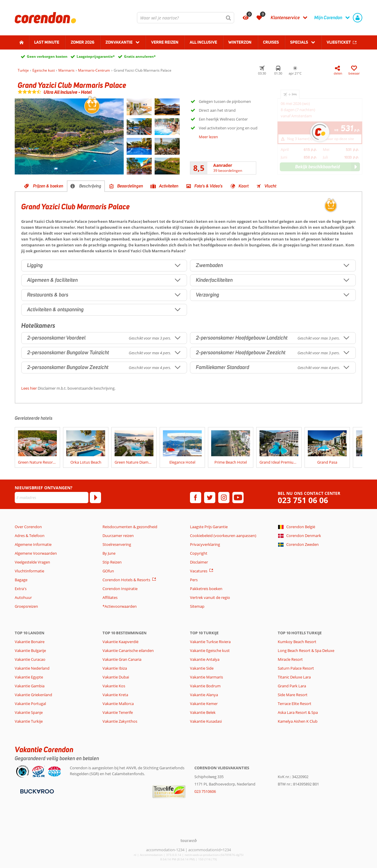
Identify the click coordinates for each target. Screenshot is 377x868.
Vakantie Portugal (30, 704)
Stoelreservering (117, 544)
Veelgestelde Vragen (32, 562)
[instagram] (224, 498)
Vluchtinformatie (29, 571)
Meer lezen (208, 137)
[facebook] (196, 498)
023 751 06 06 (303, 500)
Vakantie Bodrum (205, 686)
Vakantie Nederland (32, 668)
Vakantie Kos (114, 686)
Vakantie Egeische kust (210, 650)
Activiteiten (169, 186)
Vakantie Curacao (30, 659)
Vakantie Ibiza (115, 668)
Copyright (199, 553)
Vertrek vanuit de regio (210, 597)
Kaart (244, 186)
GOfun (108, 571)
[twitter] (210, 498)
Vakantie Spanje (29, 712)
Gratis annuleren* (140, 56)
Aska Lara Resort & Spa (298, 712)
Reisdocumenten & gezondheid (130, 527)
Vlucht (270, 186)
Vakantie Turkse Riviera (210, 642)
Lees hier (29, 388)
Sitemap (197, 606)
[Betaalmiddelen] (36, 791)
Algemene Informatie (33, 544)
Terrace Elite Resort (295, 704)
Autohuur (23, 597)
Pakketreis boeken (206, 589)
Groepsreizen (26, 606)
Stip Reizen (112, 562)
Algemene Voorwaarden (36, 553)
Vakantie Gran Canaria (122, 659)
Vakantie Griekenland (33, 695)
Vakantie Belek (203, 712)
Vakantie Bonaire (30, 642)
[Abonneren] (95, 498)
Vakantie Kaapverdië (120, 642)
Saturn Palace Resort (296, 668)
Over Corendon (28, 527)
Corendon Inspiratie (120, 589)
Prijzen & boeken (48, 186)
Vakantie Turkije (29, 721)
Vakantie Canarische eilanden (128, 650)
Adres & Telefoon (30, 536)
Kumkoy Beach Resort (297, 642)
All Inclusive (203, 42)
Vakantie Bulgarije (30, 650)
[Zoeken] (229, 18)
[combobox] (186, 18)
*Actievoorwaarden (120, 606)
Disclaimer (199, 562)
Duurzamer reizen (118, 536)
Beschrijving (90, 186)
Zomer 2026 (82, 42)
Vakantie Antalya (205, 659)
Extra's (21, 589)
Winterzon (240, 42)
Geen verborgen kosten (47, 56)
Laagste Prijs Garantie (209, 527)
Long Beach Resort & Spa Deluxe (306, 650)
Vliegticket (339, 42)
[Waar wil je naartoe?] (186, 18)
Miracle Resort (290, 659)
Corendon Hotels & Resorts (126, 580)
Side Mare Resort (293, 695)
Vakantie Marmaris (206, 677)
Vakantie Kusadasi (206, 721)
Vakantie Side (202, 668)
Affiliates (110, 597)
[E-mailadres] (52, 498)
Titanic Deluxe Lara (294, 677)
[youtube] (238, 498)
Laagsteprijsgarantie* (96, 56)
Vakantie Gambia (30, 686)
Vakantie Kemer (204, 704)
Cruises (271, 42)
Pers (194, 580)
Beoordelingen (130, 186)
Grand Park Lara (292, 686)
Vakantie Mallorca (118, 704)
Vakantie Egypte (29, 677)
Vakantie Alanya (204, 695)
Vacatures (199, 571)
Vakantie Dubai (116, 677)
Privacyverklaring (205, 544)
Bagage (21, 580)
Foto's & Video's (209, 186)
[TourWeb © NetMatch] (189, 840)
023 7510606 (205, 791)
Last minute (47, 42)
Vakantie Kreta (115, 695)
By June (109, 553)
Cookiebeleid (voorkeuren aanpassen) (223, 536)
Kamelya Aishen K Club (298, 721)
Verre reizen (165, 42)
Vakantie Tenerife (118, 712)
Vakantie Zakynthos (120, 721)
